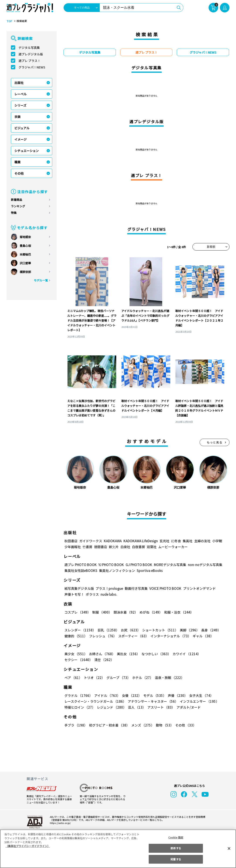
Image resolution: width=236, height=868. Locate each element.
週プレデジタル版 (31, 54)
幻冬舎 (175, 541)
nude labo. (109, 594)
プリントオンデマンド (197, 588)
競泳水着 (125, 612)
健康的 (76, 636)
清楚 (74, 660)
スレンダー (80, 630)
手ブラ (76, 725)
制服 (101, 612)
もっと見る (215, 442)
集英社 (187, 541)
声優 (176, 695)
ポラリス (92, 594)
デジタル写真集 (29, 48)
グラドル (78, 695)
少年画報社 (73, 547)
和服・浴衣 (177, 612)
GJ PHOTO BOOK (137, 565)
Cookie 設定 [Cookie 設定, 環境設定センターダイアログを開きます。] (176, 837)
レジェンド (111, 707)
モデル (153, 695)
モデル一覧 (41, 280)
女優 (131, 695)
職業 (17, 162)
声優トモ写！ (74, 594)
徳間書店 (101, 547)
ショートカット (159, 630)
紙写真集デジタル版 (79, 588)
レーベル (20, 94)
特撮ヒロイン (80, 707)
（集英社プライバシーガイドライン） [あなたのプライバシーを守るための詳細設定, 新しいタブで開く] (28, 846)
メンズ (142, 725)
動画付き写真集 (136, 588)
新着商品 (17, 200)
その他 (19, 173)
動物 (164, 725)
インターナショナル (170, 636)
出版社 (19, 83)
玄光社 (164, 541)
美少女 (76, 654)
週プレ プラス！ (29, 61)
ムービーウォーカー (173, 547)
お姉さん (101, 654)
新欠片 (114, 547)
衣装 (17, 117)
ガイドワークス (91, 541)
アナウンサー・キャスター (153, 701)
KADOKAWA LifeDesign (140, 541)
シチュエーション (27, 151)
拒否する (176, 848)
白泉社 (125, 547)
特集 (14, 213)
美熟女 (127, 654)
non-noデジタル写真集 (202, 565)
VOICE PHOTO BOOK (164, 588)
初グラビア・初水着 (109, 725)
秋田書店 (71, 541)
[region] (118, 849)
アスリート (160, 707)
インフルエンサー (199, 701)
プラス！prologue (109, 588)
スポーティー (133, 636)
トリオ (94, 678)
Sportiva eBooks (148, 570)
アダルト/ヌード (188, 707)
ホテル (142, 678)
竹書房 (87, 547)
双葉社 (152, 547)
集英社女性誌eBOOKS (81, 570)
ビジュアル (22, 128)
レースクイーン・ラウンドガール (95, 701)
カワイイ (185, 654)
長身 (209, 630)
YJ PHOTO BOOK (110, 565)
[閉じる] (229, 848)
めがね (150, 612)
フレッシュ (102, 636)
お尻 (129, 630)
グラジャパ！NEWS (32, 67)
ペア (73, 678)
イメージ (20, 139)
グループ (118, 678)
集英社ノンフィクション (116, 570)
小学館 (217, 541)
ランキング (18, 206)
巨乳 (108, 630)
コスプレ (77, 612)
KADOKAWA (113, 541)
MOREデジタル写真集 (167, 565)
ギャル (202, 636)
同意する (176, 859)
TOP (9, 21)
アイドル (107, 695)
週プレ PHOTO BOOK (80, 565)
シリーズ (20, 105)
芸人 (136, 707)
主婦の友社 (202, 541)
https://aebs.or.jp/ (60, 823)
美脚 (188, 630)
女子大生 (199, 695)
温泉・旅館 (168, 678)
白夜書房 (138, 547)
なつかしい (155, 654)
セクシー (214, 654)
